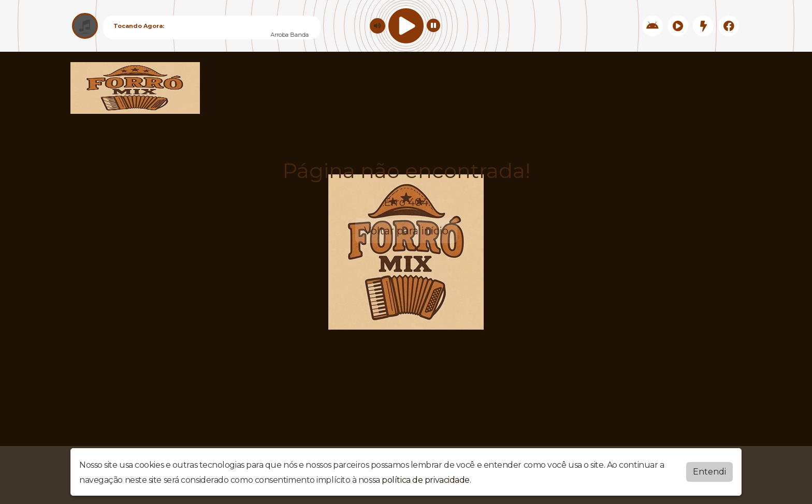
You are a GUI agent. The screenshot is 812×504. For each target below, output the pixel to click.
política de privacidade (426, 480)
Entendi (709, 472)
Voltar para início (406, 231)
